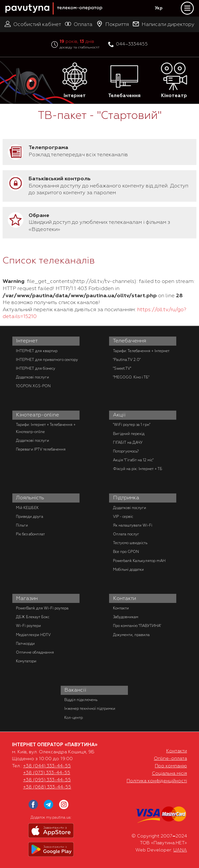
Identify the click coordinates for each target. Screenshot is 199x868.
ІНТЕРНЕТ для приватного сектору (47, 360)
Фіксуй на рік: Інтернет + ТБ (138, 469)
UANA (180, 850)
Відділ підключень (81, 700)
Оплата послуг (126, 534)
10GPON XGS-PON (33, 386)
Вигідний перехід (129, 434)
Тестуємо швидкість (130, 543)
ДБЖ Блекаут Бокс (33, 617)
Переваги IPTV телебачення (41, 449)
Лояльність (30, 498)
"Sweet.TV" (122, 368)
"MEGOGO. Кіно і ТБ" (131, 377)
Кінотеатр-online (37, 415)
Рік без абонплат (30, 534)
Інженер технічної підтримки (90, 708)
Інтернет (75, 80)
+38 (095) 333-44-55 (47, 780)
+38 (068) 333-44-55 (47, 787)
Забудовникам (126, 617)
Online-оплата (170, 758)
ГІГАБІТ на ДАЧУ (128, 442)
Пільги (22, 525)
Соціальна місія (169, 773)
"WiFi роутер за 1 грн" (132, 425)
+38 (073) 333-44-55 (47, 772)
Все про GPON (126, 552)
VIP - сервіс (123, 517)
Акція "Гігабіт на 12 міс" (133, 460)
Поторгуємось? (126, 451)
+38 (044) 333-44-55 (47, 766)
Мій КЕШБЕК (27, 508)
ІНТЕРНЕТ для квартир (37, 351)
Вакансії (75, 690)
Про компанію (171, 766)
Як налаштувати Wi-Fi (133, 525)
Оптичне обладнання (35, 652)
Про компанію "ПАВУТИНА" (137, 626)
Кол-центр (74, 718)
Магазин (27, 598)
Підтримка (126, 498)
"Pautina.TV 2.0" (127, 360)
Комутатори (26, 661)
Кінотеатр (174, 80)
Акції (119, 415)
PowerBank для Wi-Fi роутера (42, 608)
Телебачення (124, 80)
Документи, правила (131, 635)
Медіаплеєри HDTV (33, 635)
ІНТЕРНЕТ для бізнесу (36, 368)
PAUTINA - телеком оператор (9, 0)
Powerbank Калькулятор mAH (139, 561)
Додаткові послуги (32, 377)
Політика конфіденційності (157, 781)
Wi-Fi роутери (28, 626)
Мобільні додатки (128, 569)
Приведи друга (30, 517)
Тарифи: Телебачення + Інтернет (141, 351)
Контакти (124, 598)
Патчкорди (25, 644)
